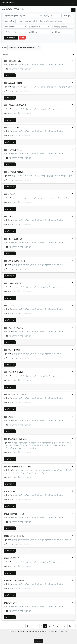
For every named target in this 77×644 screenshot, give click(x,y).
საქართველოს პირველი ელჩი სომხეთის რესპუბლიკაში (29, 445)
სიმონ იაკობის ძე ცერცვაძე (12, 61)
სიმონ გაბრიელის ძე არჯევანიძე (14, 261)
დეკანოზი (16, 176)
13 (49, 626)
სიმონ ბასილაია (9, 306)
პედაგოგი (16, 87)
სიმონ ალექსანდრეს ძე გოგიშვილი (15, 395)
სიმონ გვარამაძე (9, 217)
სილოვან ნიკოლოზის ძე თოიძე (14, 514)
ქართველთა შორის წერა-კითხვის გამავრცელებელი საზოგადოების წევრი (38, 64)
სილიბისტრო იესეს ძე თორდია (14, 581)
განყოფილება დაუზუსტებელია (21, 69)
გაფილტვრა (11, 38)
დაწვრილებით (10, 75)
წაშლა (22, 38)
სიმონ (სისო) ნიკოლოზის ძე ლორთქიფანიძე (18, 467)
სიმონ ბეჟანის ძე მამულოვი (13, 284)
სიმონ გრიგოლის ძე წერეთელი (14, 150)
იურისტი (68, 540)
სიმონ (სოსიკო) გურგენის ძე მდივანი (15, 439)
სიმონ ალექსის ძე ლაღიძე (12, 350)
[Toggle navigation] (73, 3)
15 (57, 626)
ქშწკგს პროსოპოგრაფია (9, 3)
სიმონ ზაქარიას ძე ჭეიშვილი (13, 83)
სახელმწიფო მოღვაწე (11, 473)
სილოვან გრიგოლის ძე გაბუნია (14, 536)
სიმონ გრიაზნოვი (9, 195)
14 (53, 626)
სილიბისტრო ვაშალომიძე (12, 603)
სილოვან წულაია (9, 492)
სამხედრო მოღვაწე (27, 473)
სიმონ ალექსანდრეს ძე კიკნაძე (13, 372)
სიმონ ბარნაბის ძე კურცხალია (13, 328)
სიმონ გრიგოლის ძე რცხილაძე (13, 172)
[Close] (38, 47)
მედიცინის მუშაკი (40, 473)
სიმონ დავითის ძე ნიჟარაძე (12, 128)
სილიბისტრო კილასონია (12, 559)
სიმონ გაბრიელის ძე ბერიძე (13, 239)
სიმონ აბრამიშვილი (10, 417)
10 (38, 626)
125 (70, 626)
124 (65, 626)
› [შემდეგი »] (74, 626)
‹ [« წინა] (21, 626)
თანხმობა (38, 641)
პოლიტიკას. (63, 631)
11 (41, 626)
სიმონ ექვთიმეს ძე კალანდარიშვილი (15, 105)
